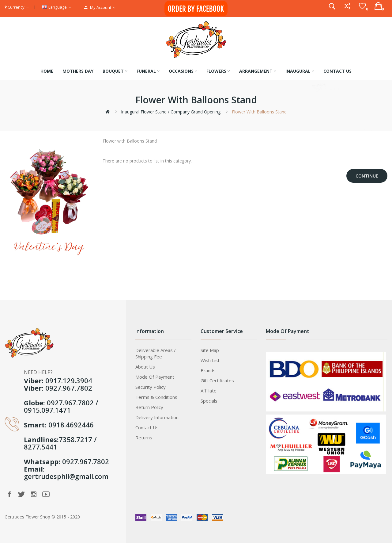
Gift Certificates (217, 380)
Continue (367, 176)
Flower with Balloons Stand (259, 112)
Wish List (210, 360)
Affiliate (209, 391)
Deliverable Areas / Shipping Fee (156, 353)
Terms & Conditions (156, 397)
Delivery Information (157, 417)
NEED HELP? (38, 372)
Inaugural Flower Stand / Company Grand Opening (171, 112)
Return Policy (149, 407)
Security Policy (151, 387)
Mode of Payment (155, 377)
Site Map (210, 350)
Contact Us (147, 427)
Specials (209, 401)
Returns (144, 438)
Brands (208, 370)
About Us (145, 367)
